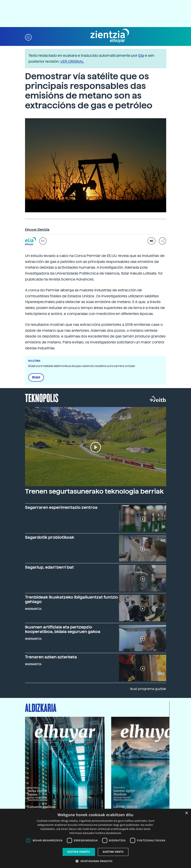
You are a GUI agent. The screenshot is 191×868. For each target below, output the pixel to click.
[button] (28, 37)
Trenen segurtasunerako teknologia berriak (94, 491)
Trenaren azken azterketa (51, 657)
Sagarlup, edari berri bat (49, 567)
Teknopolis (42, 398)
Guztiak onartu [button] (79, 852)
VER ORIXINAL (72, 61)
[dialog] (95, 838)
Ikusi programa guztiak (148, 689)
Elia (141, 55)
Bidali (36, 377)
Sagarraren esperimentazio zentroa (61, 507)
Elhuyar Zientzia (37, 230)
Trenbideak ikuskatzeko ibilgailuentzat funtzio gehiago (71, 599)
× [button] (186, 813)
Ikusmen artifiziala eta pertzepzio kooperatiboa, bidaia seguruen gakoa (63, 629)
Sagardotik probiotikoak (50, 537)
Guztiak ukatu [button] (113, 852)
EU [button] (43, 241)
